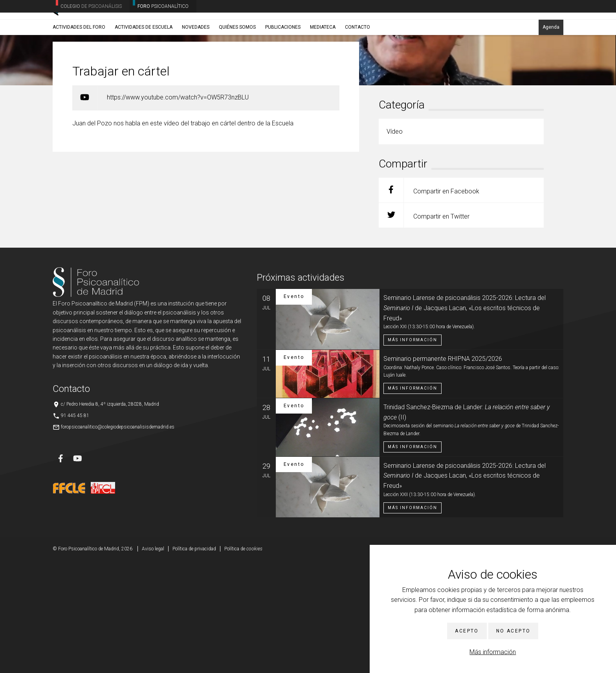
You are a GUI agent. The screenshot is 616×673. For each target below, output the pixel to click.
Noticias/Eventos (83, 81)
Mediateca (323, 62)
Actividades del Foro (79, 62)
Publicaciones (283, 62)
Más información (493, 652)
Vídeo (111, 81)
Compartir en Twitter (424, 328)
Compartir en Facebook (429, 302)
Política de (243, 661)
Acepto (467, 631)
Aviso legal (153, 661)
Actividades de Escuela (144, 62)
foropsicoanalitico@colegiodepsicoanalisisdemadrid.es (118, 539)
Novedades (196, 62)
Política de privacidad (194, 661)
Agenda (551, 62)
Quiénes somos (237, 62)
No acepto (513, 631)
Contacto (357, 62)
